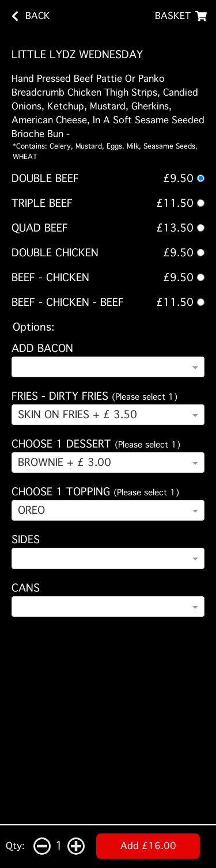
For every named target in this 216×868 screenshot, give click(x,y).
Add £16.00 (148, 846)
